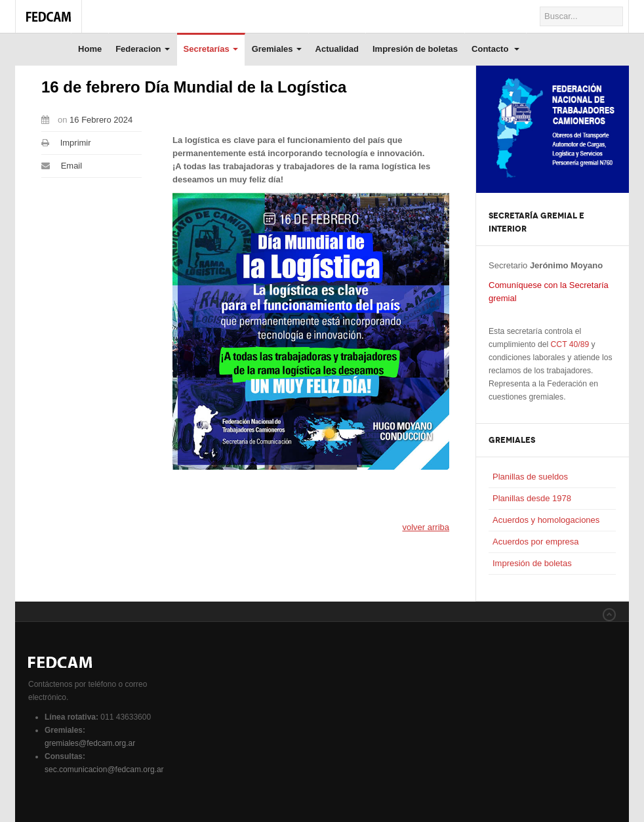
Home (90, 49)
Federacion (142, 49)
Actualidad (337, 49)
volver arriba (426, 527)
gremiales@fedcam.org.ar (90, 743)
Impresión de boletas (415, 49)
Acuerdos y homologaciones (546, 520)
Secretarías (211, 49)
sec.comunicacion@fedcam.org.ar (104, 770)
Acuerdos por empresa (536, 542)
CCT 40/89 (570, 344)
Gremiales (277, 49)
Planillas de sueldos (530, 477)
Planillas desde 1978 (532, 498)
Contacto (495, 49)
